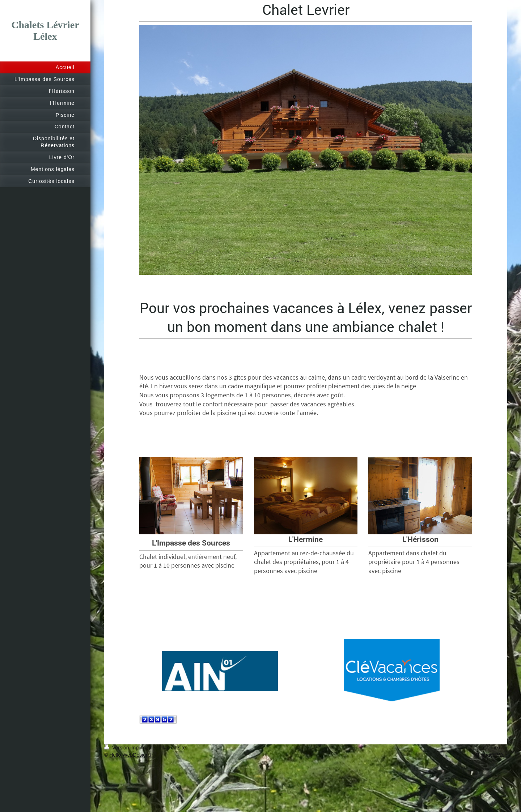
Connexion (495, 748)
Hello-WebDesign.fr (131, 755)
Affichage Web (491, 755)
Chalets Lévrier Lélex (45, 31)
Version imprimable (130, 748)
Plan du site (172, 748)
